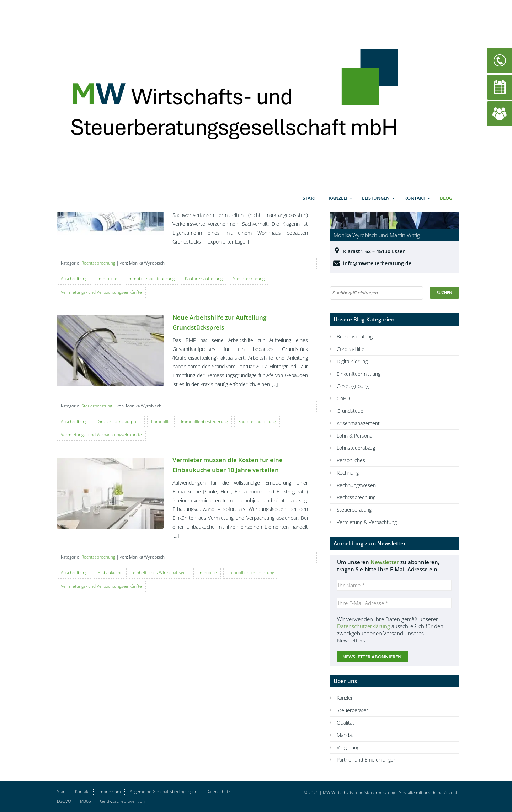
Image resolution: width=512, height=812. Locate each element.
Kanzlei (338, 204)
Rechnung (348, 473)
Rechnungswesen (356, 485)
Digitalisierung (352, 361)
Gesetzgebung (353, 386)
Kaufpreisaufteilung (204, 279)
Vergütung (348, 747)
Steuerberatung (97, 406)
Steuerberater (352, 710)
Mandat (345, 735)
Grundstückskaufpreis (119, 421)
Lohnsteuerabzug (356, 448)
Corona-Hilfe (351, 349)
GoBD (343, 398)
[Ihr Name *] (394, 585)
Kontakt (415, 204)
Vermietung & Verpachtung (367, 522)
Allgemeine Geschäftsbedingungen (164, 792)
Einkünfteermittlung (359, 374)
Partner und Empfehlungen (367, 760)
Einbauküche (110, 573)
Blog (446, 204)
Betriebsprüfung (355, 336)
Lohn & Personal (355, 436)
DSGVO (64, 801)
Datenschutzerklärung (364, 626)
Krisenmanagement (358, 423)
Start (309, 204)
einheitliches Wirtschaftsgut (160, 573)
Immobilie (108, 279)
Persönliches (351, 460)
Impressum (110, 792)
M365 (86, 801)
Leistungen (376, 204)
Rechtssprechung (98, 263)
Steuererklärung (249, 279)
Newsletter (385, 562)
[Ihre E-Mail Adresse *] (394, 603)
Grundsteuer (351, 411)
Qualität (345, 723)
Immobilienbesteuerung (151, 279)
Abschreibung (74, 279)
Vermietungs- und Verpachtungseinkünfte (101, 292)
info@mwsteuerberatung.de (377, 263)
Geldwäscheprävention (122, 801)
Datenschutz (218, 792)
